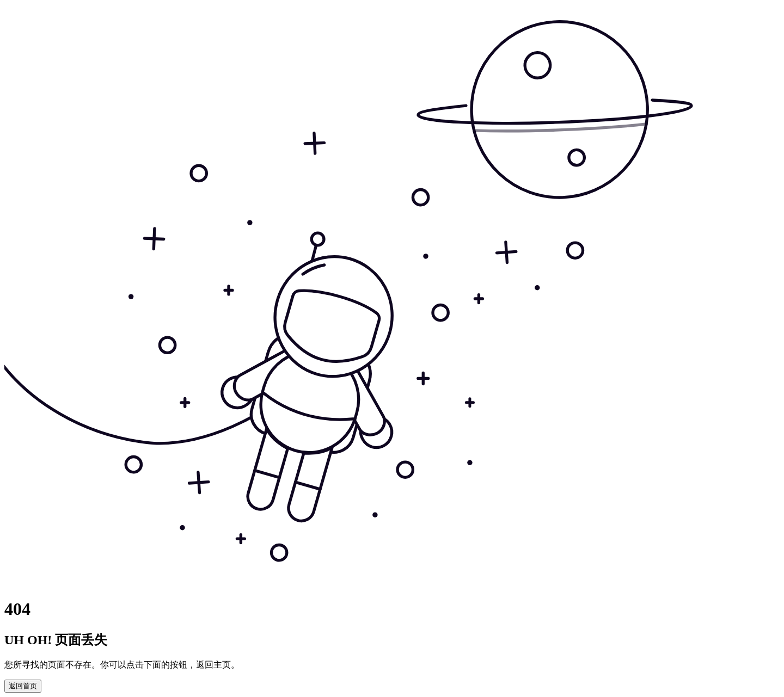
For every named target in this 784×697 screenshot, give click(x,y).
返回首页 (23, 686)
